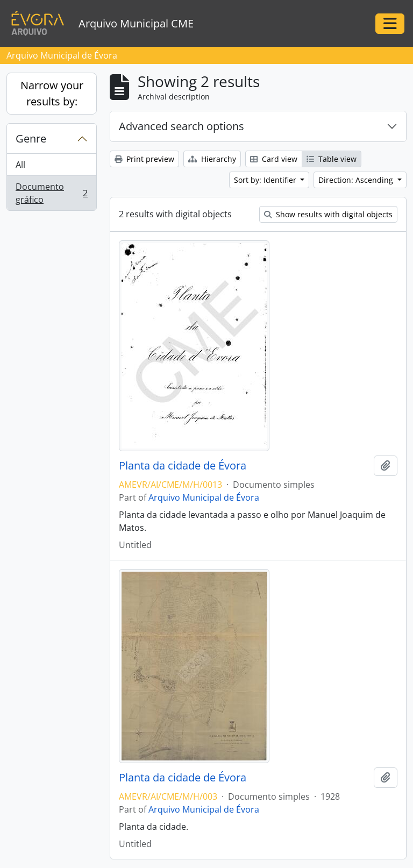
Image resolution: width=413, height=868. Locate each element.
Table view (332, 159)
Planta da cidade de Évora (183, 466)
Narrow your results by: (52, 93)
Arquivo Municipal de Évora (204, 497)
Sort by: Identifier (266, 180)
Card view (274, 159)
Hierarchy (212, 159)
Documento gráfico (51, 193)
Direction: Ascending (357, 180)
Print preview (144, 159)
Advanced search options (181, 126)
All (20, 165)
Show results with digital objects (328, 214)
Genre (31, 138)
